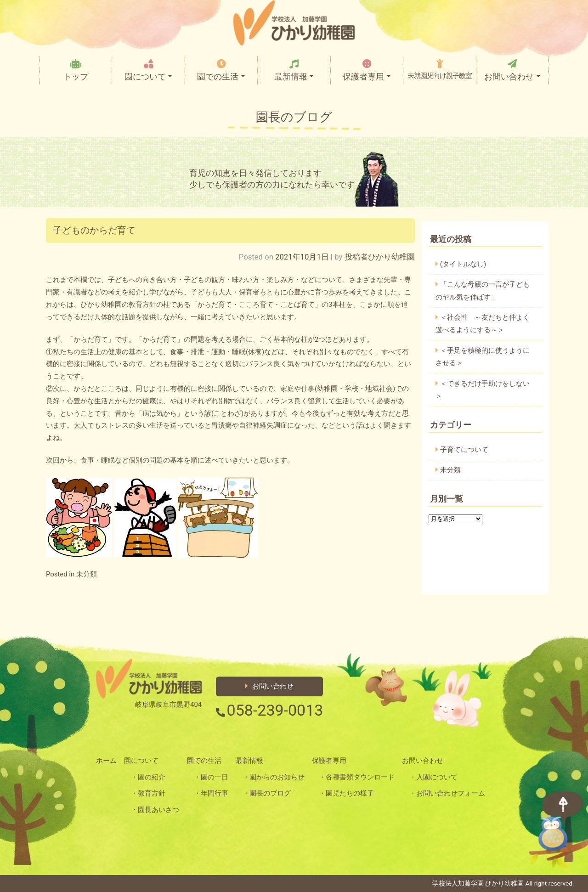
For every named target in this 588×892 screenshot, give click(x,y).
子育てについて (464, 450)
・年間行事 (211, 793)
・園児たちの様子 (346, 793)
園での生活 (221, 70)
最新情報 (294, 70)
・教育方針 (148, 793)
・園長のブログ (267, 793)
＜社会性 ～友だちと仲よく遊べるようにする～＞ (483, 324)
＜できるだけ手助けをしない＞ (483, 390)
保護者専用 (367, 70)
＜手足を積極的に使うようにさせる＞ (483, 357)
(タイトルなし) (463, 264)
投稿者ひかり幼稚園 (380, 257)
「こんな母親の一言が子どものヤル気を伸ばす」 (483, 291)
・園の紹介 (148, 777)
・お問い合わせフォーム (447, 793)
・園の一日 (211, 777)
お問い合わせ (512, 70)
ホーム (106, 761)
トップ (76, 70)
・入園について (433, 777)
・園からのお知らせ (274, 777)
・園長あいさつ (155, 810)
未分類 (87, 574)
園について (148, 70)
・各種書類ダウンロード (357, 777)
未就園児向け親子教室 (440, 69)
